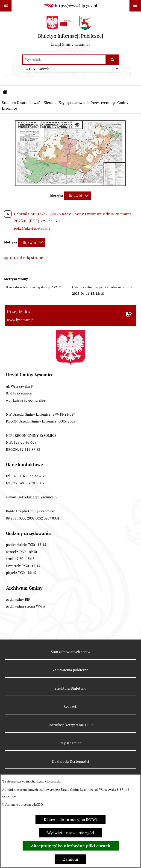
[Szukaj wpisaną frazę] (113, 60)
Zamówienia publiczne (70, 670)
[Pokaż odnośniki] (6, 6)
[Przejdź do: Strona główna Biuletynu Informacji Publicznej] (5, 92)
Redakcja (71, 707)
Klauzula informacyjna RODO (70, 820)
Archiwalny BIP (18, 599)
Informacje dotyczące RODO (23, 805)
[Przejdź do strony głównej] (71, 33)
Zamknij (70, 859)
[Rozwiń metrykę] (78, 196)
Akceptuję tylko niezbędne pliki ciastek (71, 846)
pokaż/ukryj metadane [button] (32, 228)
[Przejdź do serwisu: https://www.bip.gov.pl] (70, 6)
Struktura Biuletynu (70, 688)
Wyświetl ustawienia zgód (70, 833)
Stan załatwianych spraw (70, 652)
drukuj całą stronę (27, 258)
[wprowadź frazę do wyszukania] (64, 60)
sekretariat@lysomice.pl (38, 497)
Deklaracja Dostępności (71, 761)
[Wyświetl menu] (135, 6)
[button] (70, 186)
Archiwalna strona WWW (26, 606)
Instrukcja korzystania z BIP (71, 725)
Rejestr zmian (71, 743)
